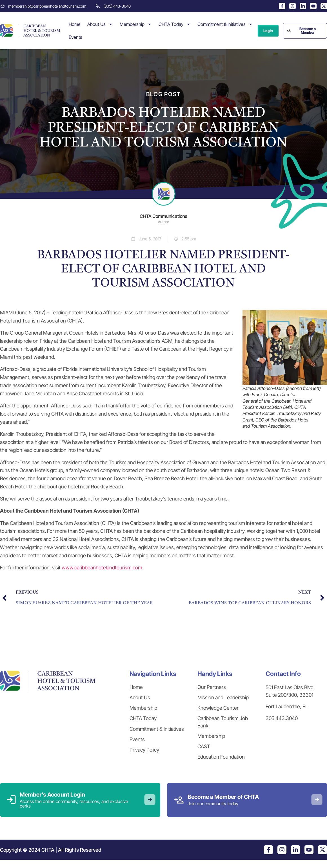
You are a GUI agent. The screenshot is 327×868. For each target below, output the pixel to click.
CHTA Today (175, 24)
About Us (100, 24)
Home (75, 24)
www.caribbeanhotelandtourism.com (102, 568)
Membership (136, 24)
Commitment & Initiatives (225, 24)
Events (75, 37)
